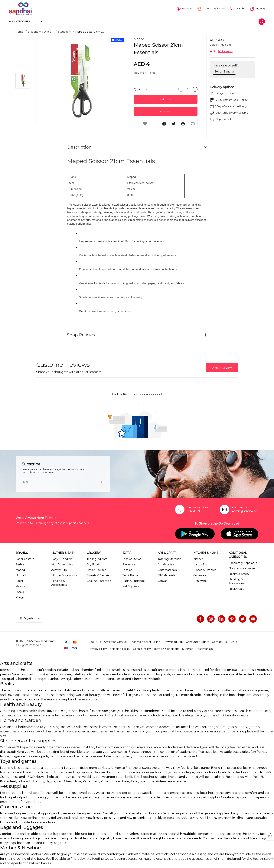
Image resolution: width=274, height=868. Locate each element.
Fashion (127, 569)
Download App (173, 641)
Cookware (200, 575)
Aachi (19, 580)
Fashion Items (132, 558)
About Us (95, 641)
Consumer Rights (197, 641)
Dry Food (93, 564)
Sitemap (188, 648)
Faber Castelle (25, 558)
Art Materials (166, 564)
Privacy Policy (98, 648)
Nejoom (226, 44)
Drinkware (200, 580)
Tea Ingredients (97, 558)
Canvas (162, 580)
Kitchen (198, 558)
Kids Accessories (62, 564)
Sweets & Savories (99, 575)
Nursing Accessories (242, 568)
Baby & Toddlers (62, 558)
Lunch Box (200, 564)
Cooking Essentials (99, 580)
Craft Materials (167, 569)
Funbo (20, 591)
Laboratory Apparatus (243, 562)
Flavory (20, 586)
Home (20, 31)
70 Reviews (225, 50)
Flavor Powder (96, 569)
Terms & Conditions (166, 648)
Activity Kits (59, 569)
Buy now (166, 111)
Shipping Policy (120, 648)
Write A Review (222, 367)
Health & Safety (239, 573)
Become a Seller (140, 641)
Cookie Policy (142, 648)
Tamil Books (130, 575)
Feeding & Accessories (59, 582)
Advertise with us (115, 641)
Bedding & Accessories (236, 581)
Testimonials (204, 648)
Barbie (20, 564)
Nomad (21, 575)
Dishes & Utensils (205, 569)
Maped (139, 39)
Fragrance (129, 564)
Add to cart (166, 99)
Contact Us (219, 641)
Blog (157, 641)
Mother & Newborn (64, 575)
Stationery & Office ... (41, 31)
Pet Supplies (131, 586)
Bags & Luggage (134, 580)
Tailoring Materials (170, 558)
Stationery (64, 31)
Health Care (237, 588)
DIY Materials (166, 575)
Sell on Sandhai (224, 71)
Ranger (21, 597)
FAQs (233, 641)
